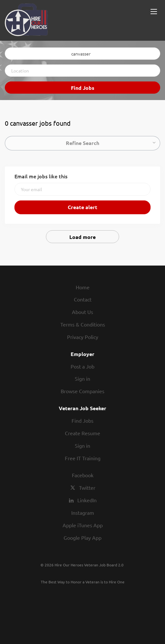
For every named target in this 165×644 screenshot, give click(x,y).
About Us (82, 312)
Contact (83, 299)
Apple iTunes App (83, 525)
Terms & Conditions (83, 324)
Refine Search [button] (82, 143)
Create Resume (82, 433)
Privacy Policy (83, 337)
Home (83, 287)
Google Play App (82, 538)
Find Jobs (83, 88)
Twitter (87, 487)
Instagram (83, 513)
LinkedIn (87, 500)
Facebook (83, 475)
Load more (82, 237)
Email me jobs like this (41, 176)
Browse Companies (82, 391)
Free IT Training (83, 458)
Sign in (82, 378)
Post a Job (82, 366)
